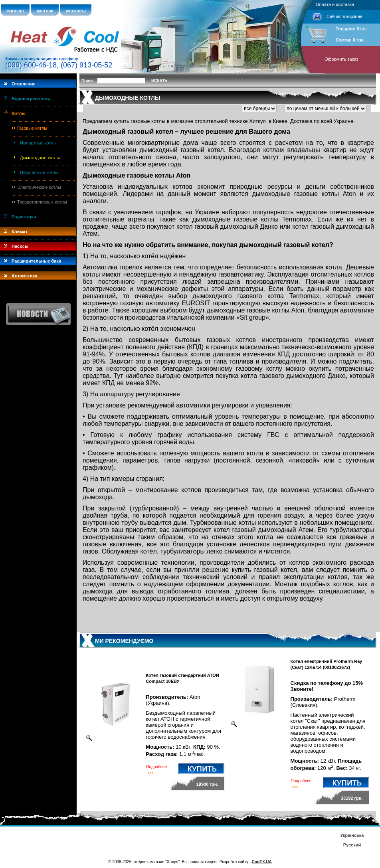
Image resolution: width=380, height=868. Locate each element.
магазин (15, 11)
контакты (76, 11)
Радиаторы (24, 217)
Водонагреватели (31, 99)
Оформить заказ (341, 59)
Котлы (19, 113)
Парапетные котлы (39, 172)
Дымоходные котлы (40, 158)
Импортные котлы (38, 143)
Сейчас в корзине (344, 16)
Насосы (20, 246)
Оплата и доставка (335, 4)
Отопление (24, 84)
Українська (352, 835)
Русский (352, 845)
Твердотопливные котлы (42, 202)
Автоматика (24, 276)
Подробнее (156, 767)
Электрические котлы (39, 187)
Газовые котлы (32, 128)
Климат (20, 231)
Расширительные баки (37, 261)
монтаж (45, 11)
